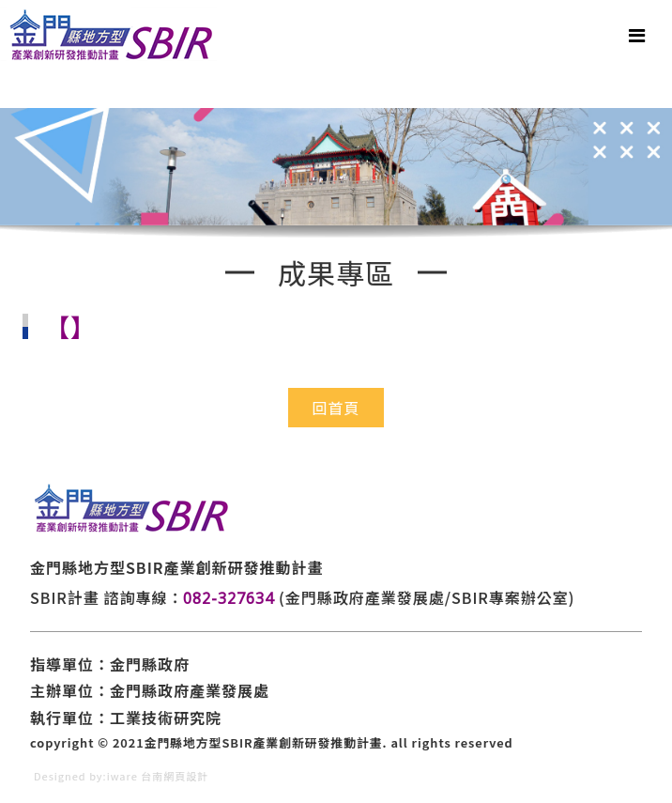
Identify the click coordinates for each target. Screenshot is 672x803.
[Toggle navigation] (637, 35)
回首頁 (336, 408)
